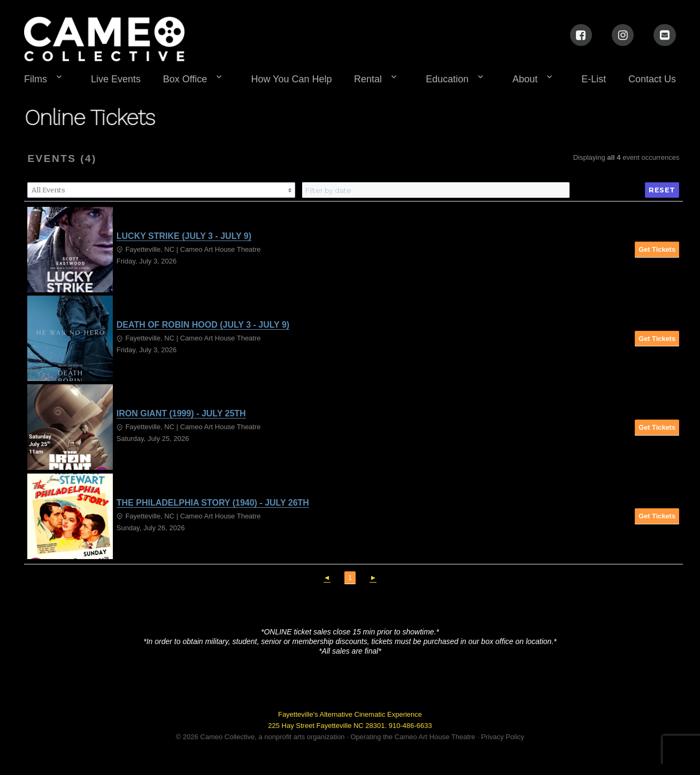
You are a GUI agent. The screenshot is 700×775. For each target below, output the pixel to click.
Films (36, 79)
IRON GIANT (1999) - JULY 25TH (181, 413)
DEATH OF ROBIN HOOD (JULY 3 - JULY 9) (203, 325)
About (525, 79)
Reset (662, 190)
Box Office (185, 79)
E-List (594, 79)
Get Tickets (657, 249)
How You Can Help (291, 79)
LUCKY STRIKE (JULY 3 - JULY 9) (184, 236)
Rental (368, 79)
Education (447, 79)
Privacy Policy (502, 737)
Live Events (116, 79)
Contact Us (652, 79)
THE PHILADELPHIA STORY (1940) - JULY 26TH (213, 503)
